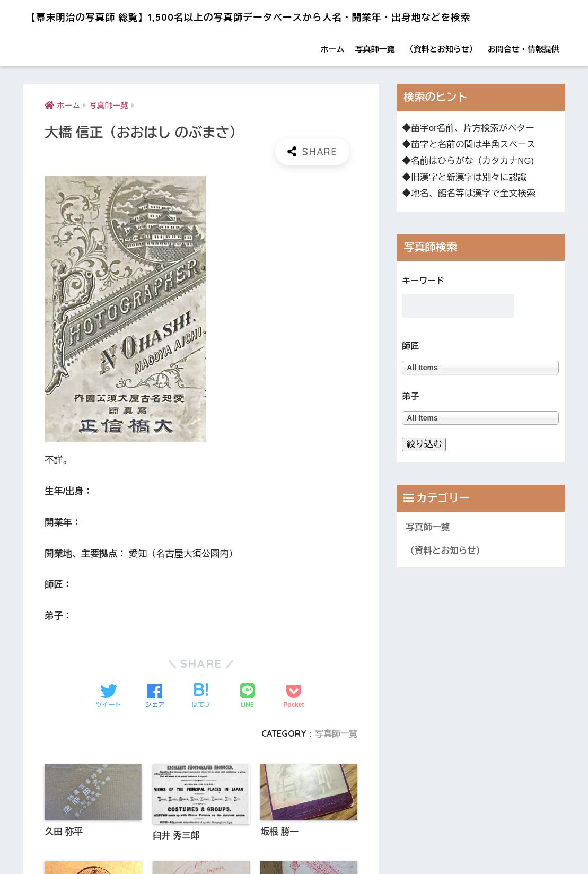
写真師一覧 (375, 75)
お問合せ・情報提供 (524, 75)
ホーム (333, 75)
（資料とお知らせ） (441, 75)
